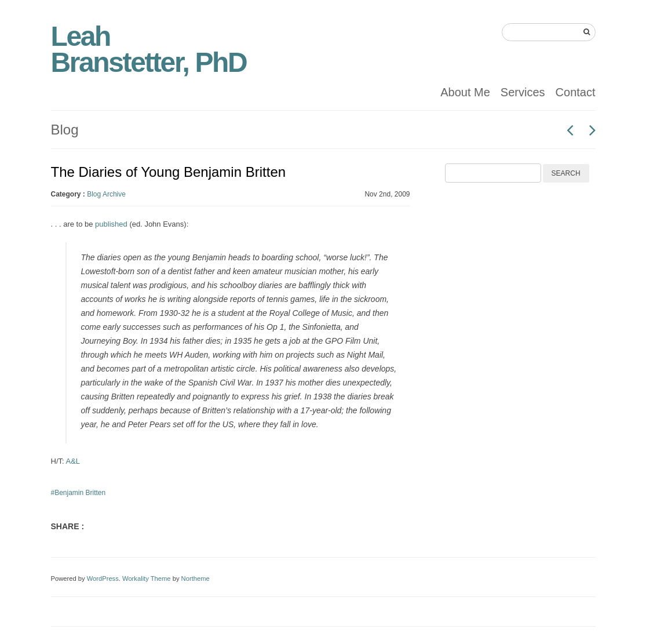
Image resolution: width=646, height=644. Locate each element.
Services (523, 92)
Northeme (196, 578)
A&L (73, 461)
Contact (576, 92)
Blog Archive (106, 194)
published (111, 224)
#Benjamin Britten (79, 493)
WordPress (103, 578)
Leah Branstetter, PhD (149, 49)
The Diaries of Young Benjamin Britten (169, 172)
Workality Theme (147, 578)
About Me (465, 92)
